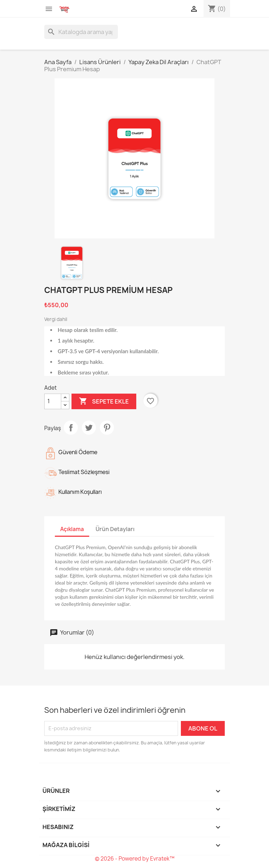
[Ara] (81, 32)
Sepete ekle (104, 401)
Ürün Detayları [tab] (115, 529)
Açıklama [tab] (72, 529)
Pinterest (107, 428)
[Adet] (53, 401)
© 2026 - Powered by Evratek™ (135, 859)
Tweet (89, 428)
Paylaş (71, 428)
